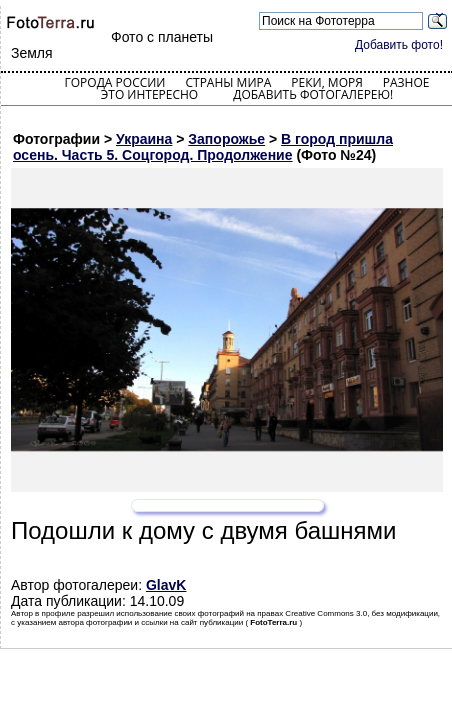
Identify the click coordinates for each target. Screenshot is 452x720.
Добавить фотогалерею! (313, 94)
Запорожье (226, 139)
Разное (406, 82)
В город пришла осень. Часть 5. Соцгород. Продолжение (203, 147)
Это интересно (150, 94)
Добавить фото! (399, 45)
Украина (144, 139)
